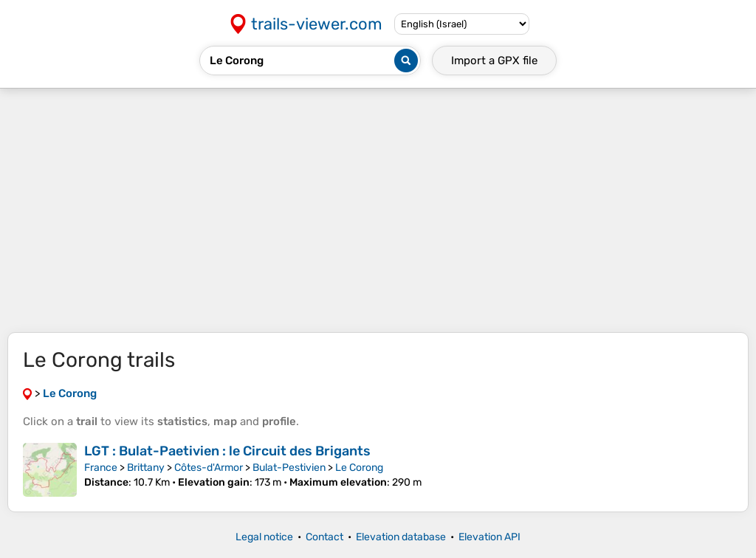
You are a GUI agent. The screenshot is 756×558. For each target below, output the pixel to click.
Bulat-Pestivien (289, 468)
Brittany (146, 468)
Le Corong (359, 468)
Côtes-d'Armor (209, 468)
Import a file (494, 61)
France (101, 468)
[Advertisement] (378, 210)
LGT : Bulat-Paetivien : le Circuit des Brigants (227, 451)
